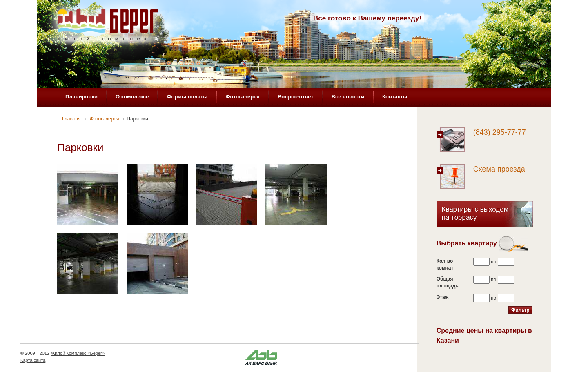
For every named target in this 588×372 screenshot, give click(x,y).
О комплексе (132, 97)
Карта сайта (33, 360)
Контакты (395, 97)
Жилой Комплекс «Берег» (78, 353)
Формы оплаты (187, 97)
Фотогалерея (243, 97)
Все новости (348, 97)
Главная (71, 119)
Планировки (81, 97)
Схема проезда (499, 169)
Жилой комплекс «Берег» (109, 27)
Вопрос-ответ (296, 97)
